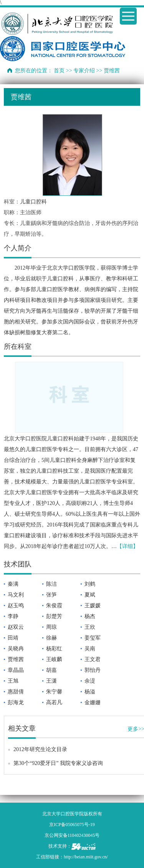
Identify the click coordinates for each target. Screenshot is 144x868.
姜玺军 (93, 638)
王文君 (93, 659)
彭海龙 (16, 702)
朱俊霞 (54, 606)
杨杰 (90, 616)
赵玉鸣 (16, 606)
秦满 (13, 584)
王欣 (90, 627)
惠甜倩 (16, 692)
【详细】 (127, 546)
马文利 (16, 595)
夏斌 (90, 595)
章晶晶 (16, 670)
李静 (13, 616)
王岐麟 (54, 659)
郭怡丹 (93, 670)
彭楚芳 (54, 616)
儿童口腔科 (33, 202)
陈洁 (51, 584)
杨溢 (90, 692)
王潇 (51, 681)
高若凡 (54, 702)
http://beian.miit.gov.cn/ (86, 857)
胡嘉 (51, 670)
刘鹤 (90, 584)
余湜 (90, 681)
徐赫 (51, 638)
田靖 (13, 638)
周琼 (51, 627)
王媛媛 (93, 606)
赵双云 (16, 627)
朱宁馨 (54, 692)
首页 (59, 71)
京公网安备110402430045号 (72, 835)
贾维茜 (16, 659)
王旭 (13, 681)
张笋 (51, 595)
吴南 (90, 649)
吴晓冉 (16, 649)
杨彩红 (54, 649)
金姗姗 (93, 702)
